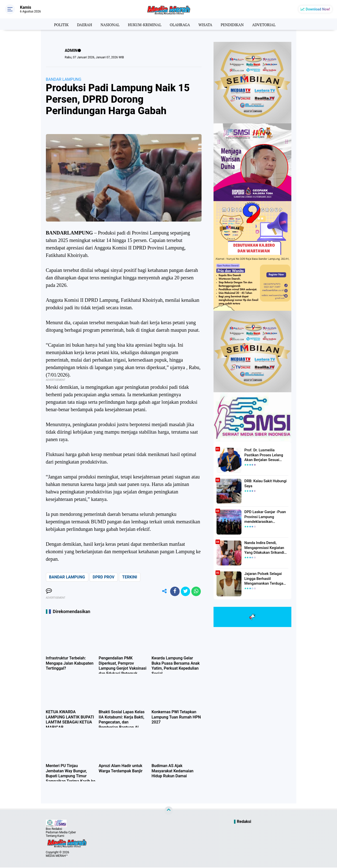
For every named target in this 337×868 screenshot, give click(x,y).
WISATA (207, 24)
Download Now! (318, 9)
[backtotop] (169, 811)
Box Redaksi (54, 829)
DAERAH (81, 24)
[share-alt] (162, 592)
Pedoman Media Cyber (61, 833)
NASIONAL (108, 24)
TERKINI (130, 577)
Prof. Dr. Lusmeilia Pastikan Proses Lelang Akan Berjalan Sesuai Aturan (266, 455)
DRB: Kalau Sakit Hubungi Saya (264, 483)
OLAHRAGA (180, 24)
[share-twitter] (185, 592)
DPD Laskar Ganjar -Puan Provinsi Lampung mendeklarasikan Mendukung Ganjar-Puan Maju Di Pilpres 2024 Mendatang (264, 517)
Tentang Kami (55, 836)
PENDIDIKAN (235, 24)
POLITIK (57, 24)
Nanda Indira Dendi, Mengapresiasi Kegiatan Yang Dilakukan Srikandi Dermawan (263, 548)
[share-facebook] (173, 592)
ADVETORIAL (268, 24)
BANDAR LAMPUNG (64, 79)
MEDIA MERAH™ (57, 856)
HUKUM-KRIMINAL (144, 24)
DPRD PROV (104, 577)
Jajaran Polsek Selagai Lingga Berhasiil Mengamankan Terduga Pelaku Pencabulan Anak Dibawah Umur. (264, 578)
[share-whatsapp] (196, 592)
